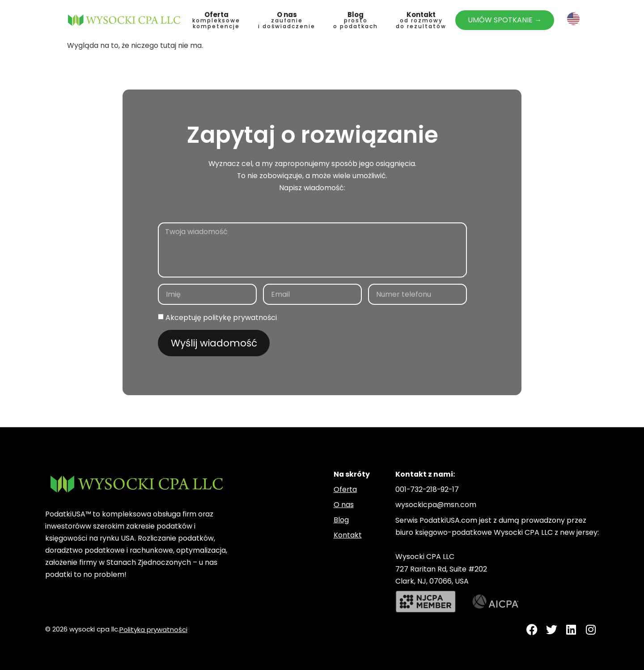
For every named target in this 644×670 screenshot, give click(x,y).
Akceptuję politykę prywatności (221, 318)
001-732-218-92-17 (427, 489)
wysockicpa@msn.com (436, 505)
